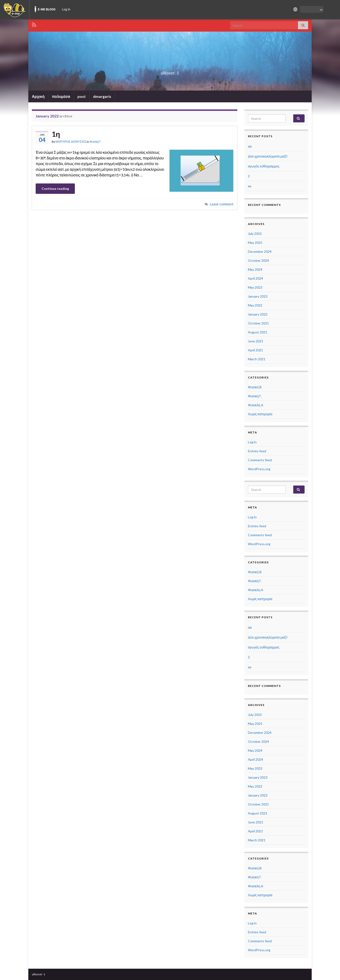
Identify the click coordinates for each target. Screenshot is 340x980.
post (82, 96)
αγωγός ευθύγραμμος (264, 166)
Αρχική (38, 96)
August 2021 (258, 332)
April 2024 (255, 278)
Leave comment (222, 204)
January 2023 (258, 296)
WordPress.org (259, 469)
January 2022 (258, 314)
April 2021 (255, 350)
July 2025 (255, 234)
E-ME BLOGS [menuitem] (47, 9)
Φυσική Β (255, 387)
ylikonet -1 (170, 72)
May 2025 (255, 243)
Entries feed (257, 451)
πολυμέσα (61, 96)
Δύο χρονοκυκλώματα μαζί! (268, 156)
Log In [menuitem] (66, 9)
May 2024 (255, 269)
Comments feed (260, 460)
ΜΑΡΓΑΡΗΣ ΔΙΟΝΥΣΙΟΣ (71, 142)
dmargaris (102, 96)
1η (56, 134)
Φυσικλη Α (256, 405)
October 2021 (258, 323)
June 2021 (256, 341)
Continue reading (55, 189)
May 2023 (255, 287)
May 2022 (255, 305)
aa (250, 186)
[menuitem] (15, 9)
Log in (252, 442)
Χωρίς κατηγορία (260, 414)
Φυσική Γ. (96, 142)
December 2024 (260, 251)
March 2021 (257, 359)
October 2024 (258, 260)
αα (250, 146)
